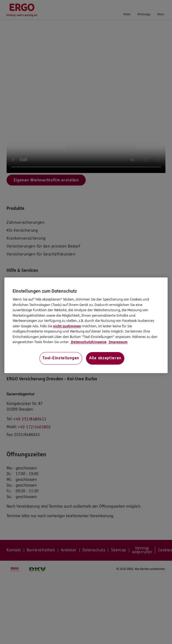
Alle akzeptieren (105, 358)
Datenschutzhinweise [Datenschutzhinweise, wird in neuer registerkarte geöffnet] (88, 342)
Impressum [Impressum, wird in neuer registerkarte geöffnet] (118, 342)
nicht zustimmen (67, 326)
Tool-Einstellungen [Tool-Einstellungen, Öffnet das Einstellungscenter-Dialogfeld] (61, 358)
